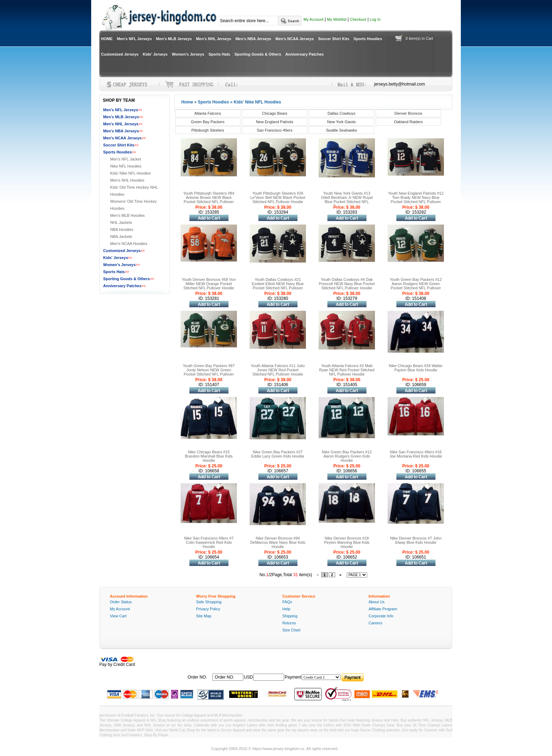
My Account (313, 19)
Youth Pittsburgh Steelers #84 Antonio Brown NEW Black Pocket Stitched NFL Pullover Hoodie (209, 200)
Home (187, 102)
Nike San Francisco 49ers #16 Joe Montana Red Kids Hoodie (416, 454)
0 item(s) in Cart (419, 38)
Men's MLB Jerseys (174, 39)
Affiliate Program (383, 609)
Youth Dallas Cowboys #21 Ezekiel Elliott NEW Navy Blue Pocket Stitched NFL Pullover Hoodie (278, 286)
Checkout (358, 19)
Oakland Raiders (408, 122)
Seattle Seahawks (341, 130)
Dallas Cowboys (342, 113)
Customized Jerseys (120, 54)
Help (286, 609)
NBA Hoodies (122, 229)
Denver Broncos (409, 113)
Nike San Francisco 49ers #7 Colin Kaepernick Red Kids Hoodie (209, 542)
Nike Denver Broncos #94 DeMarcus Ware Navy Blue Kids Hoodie (278, 542)
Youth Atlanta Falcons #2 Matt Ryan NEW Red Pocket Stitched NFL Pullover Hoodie (347, 370)
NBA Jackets (121, 237)
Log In (375, 19)
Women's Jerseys (188, 54)
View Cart (118, 616)
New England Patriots (275, 122)
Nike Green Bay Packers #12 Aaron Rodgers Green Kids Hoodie (347, 456)
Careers (375, 623)
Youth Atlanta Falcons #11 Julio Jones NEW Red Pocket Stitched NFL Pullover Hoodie (278, 370)
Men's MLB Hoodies (127, 215)
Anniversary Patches (305, 54)
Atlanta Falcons (208, 113)
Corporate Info (381, 616)
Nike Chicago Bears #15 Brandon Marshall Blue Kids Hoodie (209, 456)
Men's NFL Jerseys (134, 39)
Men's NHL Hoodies (127, 180)
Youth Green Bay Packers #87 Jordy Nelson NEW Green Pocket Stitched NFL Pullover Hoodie (209, 372)
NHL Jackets (121, 222)
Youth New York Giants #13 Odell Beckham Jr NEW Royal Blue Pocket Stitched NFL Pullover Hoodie (347, 200)
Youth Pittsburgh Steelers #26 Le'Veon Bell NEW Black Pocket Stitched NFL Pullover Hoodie (278, 197)
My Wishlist (337, 19)
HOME (107, 39)
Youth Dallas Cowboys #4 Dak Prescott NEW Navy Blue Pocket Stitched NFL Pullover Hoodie (347, 284)
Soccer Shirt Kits (334, 39)
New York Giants (341, 122)
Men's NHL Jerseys (214, 39)
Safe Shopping (209, 602)
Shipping (290, 616)
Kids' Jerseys (155, 54)
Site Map (204, 616)
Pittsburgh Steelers (208, 130)
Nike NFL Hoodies (126, 166)
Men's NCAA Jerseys (294, 39)
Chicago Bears (275, 113)
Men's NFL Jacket (126, 159)
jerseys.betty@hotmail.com (400, 84)
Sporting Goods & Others (258, 54)
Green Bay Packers (208, 122)
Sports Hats (219, 54)
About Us (377, 602)
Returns (289, 623)
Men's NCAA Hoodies (129, 244)
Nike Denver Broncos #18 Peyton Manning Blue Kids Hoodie (347, 542)
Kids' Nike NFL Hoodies (130, 173)
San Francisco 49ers (275, 130)
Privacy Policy (208, 609)
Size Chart (291, 630)
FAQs (287, 602)
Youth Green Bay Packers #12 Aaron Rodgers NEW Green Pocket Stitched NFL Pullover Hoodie (416, 286)
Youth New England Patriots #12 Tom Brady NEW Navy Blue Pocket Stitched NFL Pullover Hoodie (416, 200)
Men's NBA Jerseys (253, 39)
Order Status (121, 602)
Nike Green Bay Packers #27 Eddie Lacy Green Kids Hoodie (278, 454)
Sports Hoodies (368, 39)
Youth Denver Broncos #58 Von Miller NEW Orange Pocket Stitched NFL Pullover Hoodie (209, 284)
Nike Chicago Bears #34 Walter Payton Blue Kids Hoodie (416, 368)
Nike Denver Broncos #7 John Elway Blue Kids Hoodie (416, 540)
